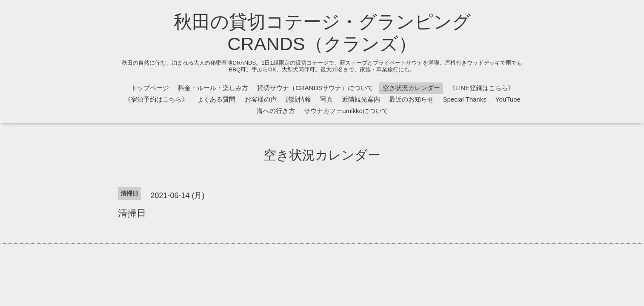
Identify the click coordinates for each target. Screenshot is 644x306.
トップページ (150, 88)
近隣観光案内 (361, 99)
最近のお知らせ (411, 99)
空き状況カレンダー (411, 88)
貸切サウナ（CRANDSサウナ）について (315, 88)
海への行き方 (276, 111)
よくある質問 (216, 99)
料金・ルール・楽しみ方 (213, 88)
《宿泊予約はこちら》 (156, 99)
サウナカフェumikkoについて (346, 111)
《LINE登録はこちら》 (482, 88)
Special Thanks (464, 99)
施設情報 (298, 99)
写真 (326, 99)
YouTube (508, 99)
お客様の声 (261, 99)
